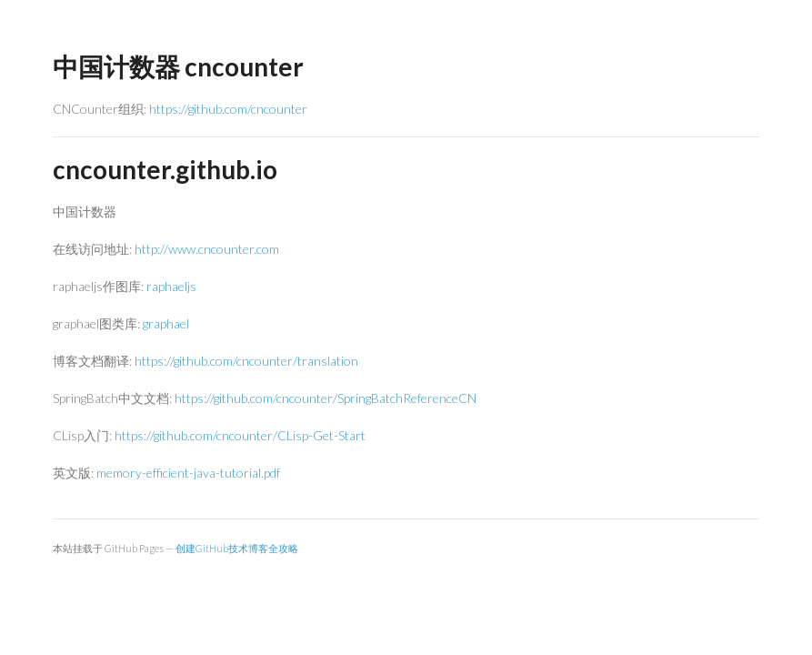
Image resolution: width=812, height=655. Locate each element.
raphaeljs (171, 286)
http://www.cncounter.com (207, 249)
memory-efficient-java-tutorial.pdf (188, 473)
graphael (166, 323)
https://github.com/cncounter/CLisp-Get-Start (240, 435)
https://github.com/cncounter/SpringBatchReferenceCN (326, 398)
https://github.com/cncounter (228, 109)
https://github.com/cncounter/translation (246, 361)
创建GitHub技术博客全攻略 (237, 548)
